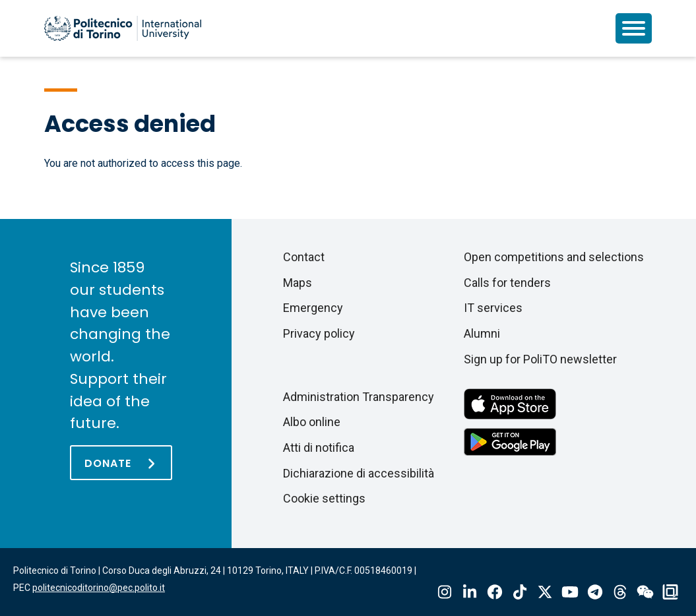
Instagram (445, 592)
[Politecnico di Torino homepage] (123, 28)
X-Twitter (545, 592)
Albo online (312, 422)
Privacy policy (319, 333)
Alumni (482, 333)
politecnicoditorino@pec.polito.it (99, 588)
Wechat (645, 592)
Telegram (595, 592)
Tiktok (520, 592)
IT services (493, 308)
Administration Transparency (359, 397)
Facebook (495, 592)
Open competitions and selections (554, 257)
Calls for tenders (507, 283)
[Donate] (121, 463)
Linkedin (470, 592)
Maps (298, 283)
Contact (304, 257)
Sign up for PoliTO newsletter (540, 359)
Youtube (570, 592)
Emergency (313, 308)
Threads (620, 592)
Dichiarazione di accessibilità (359, 473)
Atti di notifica (319, 447)
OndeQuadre (670, 592)
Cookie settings (324, 498)
